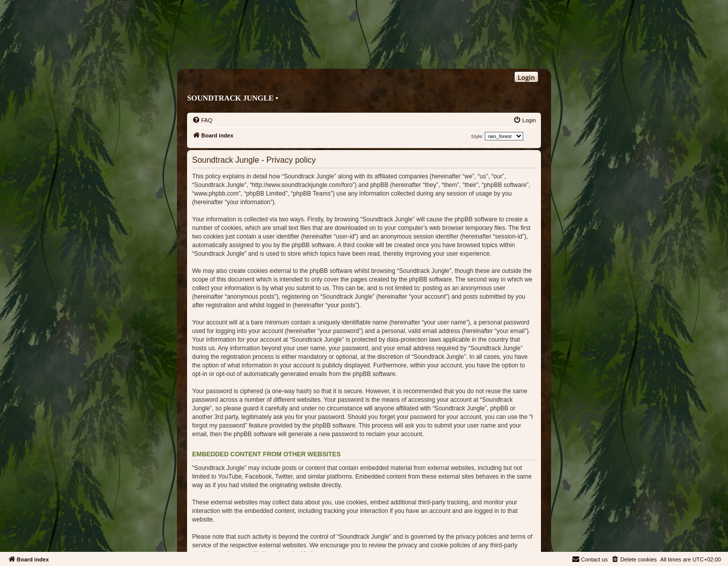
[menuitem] (202, 120)
